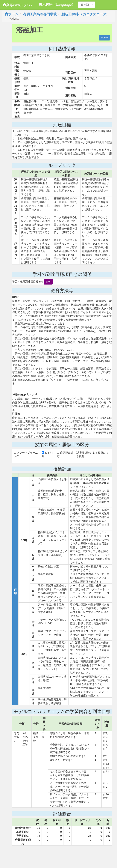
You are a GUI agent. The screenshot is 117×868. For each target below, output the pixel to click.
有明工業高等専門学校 (40, 14)
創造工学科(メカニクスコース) (84, 14)
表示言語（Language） (57, 5)
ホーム (11, 14)
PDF (104, 38)
